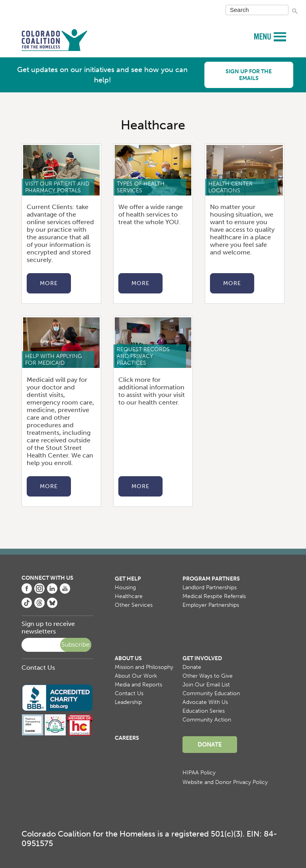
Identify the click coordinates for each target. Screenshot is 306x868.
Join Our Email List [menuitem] (206, 685)
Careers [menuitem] (127, 738)
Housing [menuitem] (125, 587)
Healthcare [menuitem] (129, 596)
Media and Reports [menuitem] (138, 685)
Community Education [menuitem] (211, 693)
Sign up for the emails (249, 75)
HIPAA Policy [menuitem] (199, 773)
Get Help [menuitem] (128, 579)
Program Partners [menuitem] (211, 579)
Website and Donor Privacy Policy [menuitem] (225, 782)
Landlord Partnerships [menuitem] (210, 587)
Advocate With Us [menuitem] (205, 702)
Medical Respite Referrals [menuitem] (214, 596)
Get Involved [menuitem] (202, 658)
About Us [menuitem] (128, 658)
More (49, 283)
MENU (264, 36)
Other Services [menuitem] (134, 605)
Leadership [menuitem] (128, 702)
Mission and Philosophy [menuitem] (144, 667)
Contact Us (38, 668)
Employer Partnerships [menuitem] (211, 605)
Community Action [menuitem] (207, 720)
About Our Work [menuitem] (136, 676)
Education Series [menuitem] (204, 711)
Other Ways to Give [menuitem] (208, 676)
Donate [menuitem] (192, 667)
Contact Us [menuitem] (129, 693)
